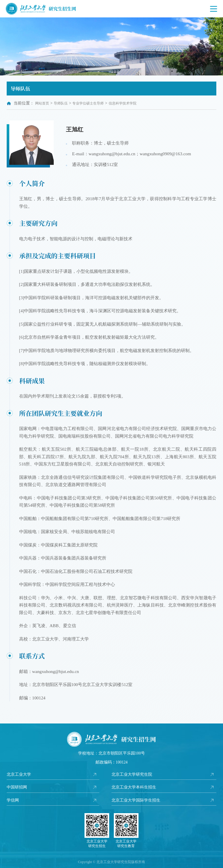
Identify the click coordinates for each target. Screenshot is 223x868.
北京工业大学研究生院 (132, 774)
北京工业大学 (19, 774)
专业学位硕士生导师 (88, 103)
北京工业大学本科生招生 (134, 787)
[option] (111, 46)
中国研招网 (17, 787)
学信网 (13, 800)
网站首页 (42, 103)
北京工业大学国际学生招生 (136, 800)
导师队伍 (61, 103)
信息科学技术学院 (123, 103)
